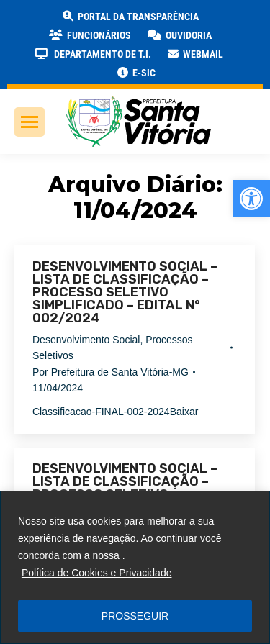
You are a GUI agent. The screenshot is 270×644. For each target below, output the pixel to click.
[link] (251, 199)
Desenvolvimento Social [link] (86, 340)
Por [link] (111, 372)
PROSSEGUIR (135, 616)
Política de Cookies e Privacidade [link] (97, 573)
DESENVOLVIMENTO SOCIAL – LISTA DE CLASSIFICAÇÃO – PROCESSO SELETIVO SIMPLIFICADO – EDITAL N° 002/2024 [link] (125, 292)
